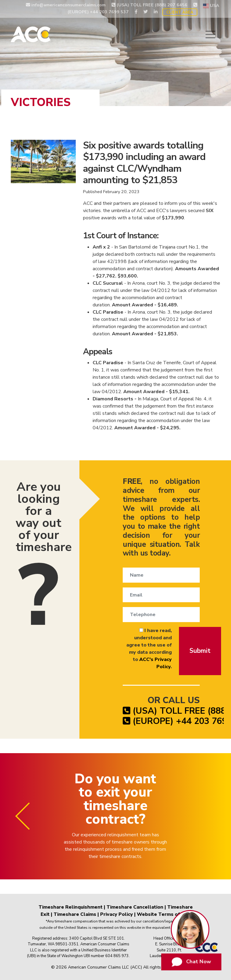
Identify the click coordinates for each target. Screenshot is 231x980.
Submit (200, 651)
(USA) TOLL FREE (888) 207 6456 (149, 5)
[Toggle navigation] (210, 34)
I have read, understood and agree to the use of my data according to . (149, 649)
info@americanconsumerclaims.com (66, 5)
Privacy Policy (117, 914)
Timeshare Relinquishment (71, 907)
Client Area (180, 12)
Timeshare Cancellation (135, 907)
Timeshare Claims (75, 914)
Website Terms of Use (164, 914)
